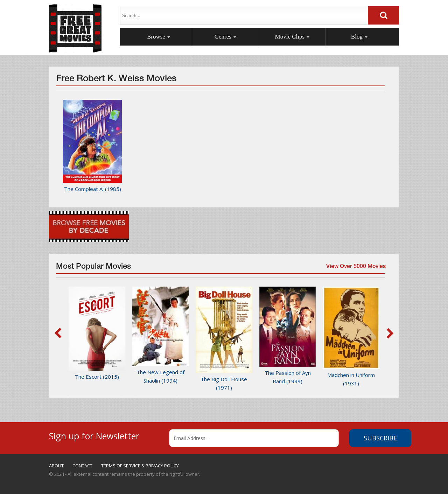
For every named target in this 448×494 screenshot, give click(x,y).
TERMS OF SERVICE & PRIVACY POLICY (140, 466)
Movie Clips (292, 37)
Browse (159, 37)
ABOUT (56, 466)
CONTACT (82, 466)
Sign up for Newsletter (94, 435)
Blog (359, 37)
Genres (225, 37)
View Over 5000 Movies (355, 269)
